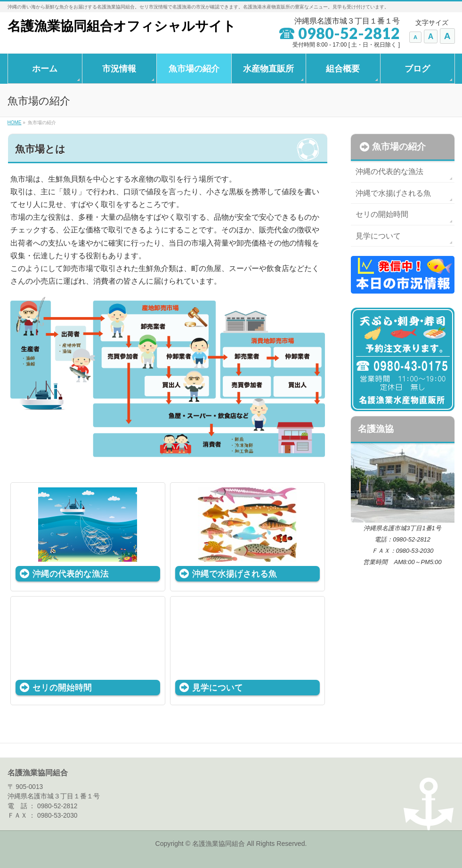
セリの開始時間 (62, 687)
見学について (218, 687)
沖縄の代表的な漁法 (71, 573)
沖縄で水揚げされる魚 (235, 573)
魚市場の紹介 (399, 147)
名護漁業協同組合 (219, 844)
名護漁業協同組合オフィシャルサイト (122, 26)
